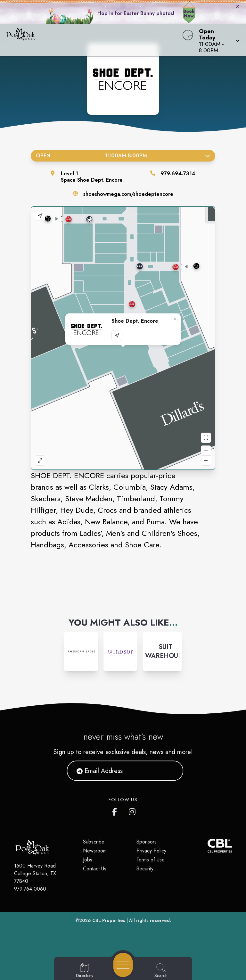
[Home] (94, 40)
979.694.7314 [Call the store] (178, 174)
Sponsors (147, 842)
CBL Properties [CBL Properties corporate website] (109, 920)
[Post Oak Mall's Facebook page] (116, 810)
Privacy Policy (151, 851)
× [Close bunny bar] (238, 6)
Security (145, 869)
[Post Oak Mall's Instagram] (133, 810)
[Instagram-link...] (81, 652)
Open (123, 156)
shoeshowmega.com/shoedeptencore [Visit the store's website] (128, 194)
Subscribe (94, 842)
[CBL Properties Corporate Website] (208, 846)
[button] (217, 40)
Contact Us (95, 869)
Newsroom (95, 851)
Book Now (189, 13)
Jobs (88, 860)
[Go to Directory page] (85, 971)
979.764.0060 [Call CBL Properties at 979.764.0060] (30, 889)
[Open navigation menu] (123, 965)
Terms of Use (151, 860)
